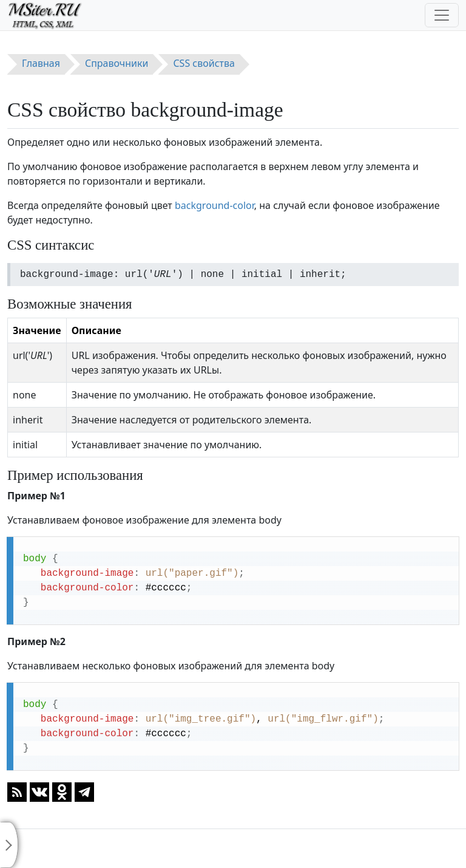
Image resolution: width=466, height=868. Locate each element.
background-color (214, 205)
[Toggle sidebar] (9, 845)
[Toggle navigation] (442, 15)
